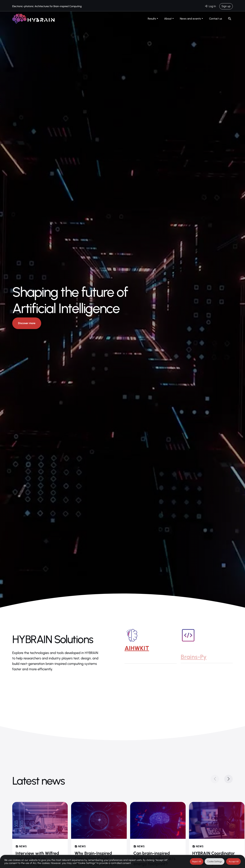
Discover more (27, 323)
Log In (212, 6)
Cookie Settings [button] (215, 861)
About (168, 19)
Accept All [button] (234, 861)
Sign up (226, 6)
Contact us (216, 19)
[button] (228, 779)
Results (152, 19)
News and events (190, 19)
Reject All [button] (197, 861)
